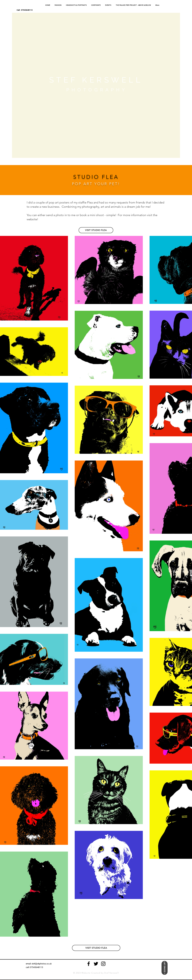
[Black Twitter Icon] (96, 964)
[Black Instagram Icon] (103, 964)
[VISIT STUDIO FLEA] (96, 230)
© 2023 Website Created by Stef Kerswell (96, 973)
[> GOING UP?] (165, 968)
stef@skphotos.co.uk (42, 964)
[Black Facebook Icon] (89, 964)
